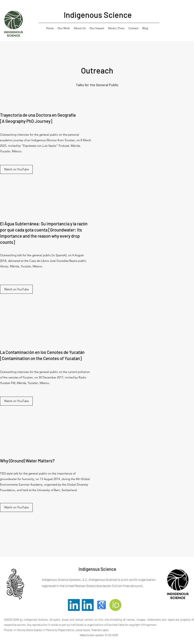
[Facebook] (102, 605)
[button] (64, 28)
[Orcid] (115, 605)
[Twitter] (74, 605)
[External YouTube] (148, 149)
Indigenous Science (98, 15)
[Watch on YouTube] (16, 169)
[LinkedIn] (88, 605)
